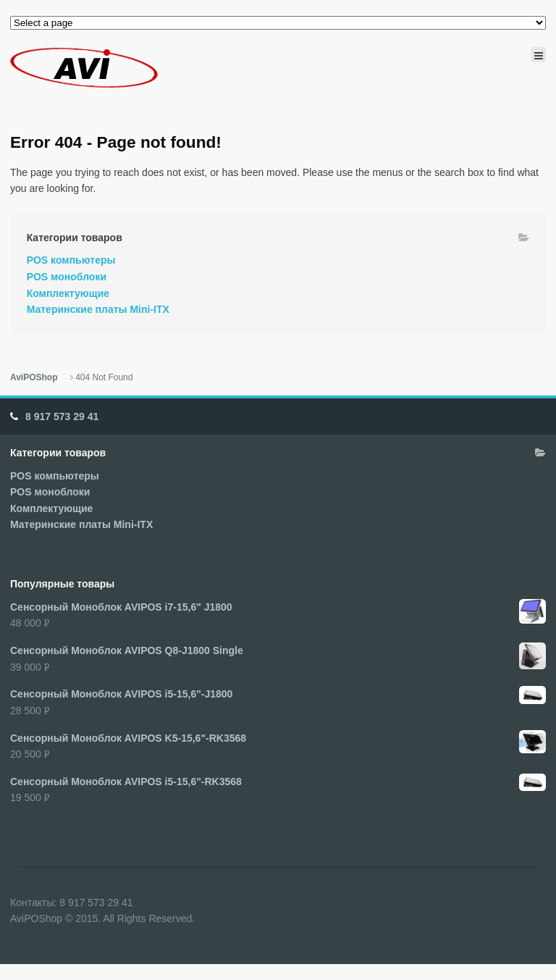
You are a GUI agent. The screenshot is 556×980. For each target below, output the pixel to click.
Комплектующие (68, 293)
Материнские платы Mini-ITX (98, 309)
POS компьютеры (71, 260)
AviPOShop (34, 377)
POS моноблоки (67, 277)
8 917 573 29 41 (62, 416)
